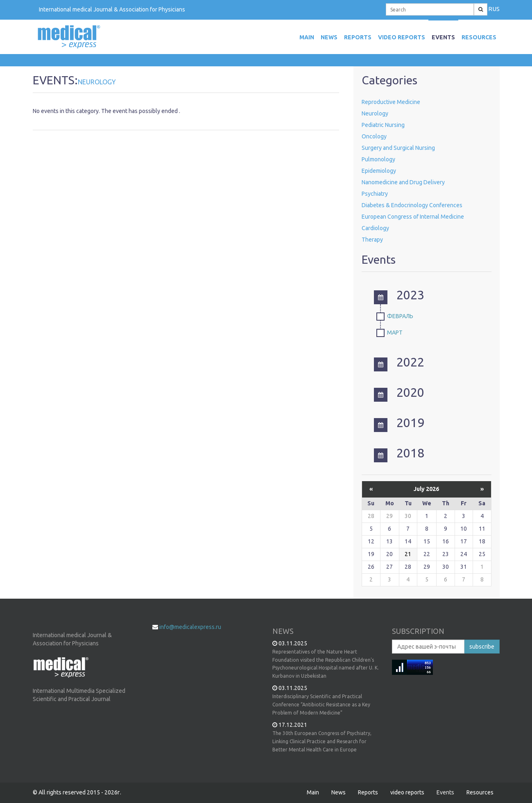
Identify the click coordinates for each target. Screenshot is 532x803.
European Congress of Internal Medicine (413, 217)
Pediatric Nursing (383, 125)
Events (443, 37)
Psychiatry (375, 194)
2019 (399, 423)
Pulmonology (378, 159)
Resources (479, 37)
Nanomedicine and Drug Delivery (403, 182)
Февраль (400, 316)
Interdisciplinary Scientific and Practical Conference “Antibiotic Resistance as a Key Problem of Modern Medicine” (321, 705)
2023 (399, 295)
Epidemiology (379, 171)
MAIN (307, 37)
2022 (399, 362)
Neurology (375, 113)
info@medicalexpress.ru (190, 627)
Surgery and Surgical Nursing (398, 148)
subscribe (482, 647)
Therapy (372, 240)
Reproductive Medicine (391, 102)
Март (395, 333)
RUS (494, 9)
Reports (358, 37)
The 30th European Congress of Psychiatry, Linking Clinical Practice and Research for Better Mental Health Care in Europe (322, 741)
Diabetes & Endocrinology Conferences (412, 205)
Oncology (374, 136)
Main (313, 792)
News (329, 37)
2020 (399, 392)
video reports (402, 37)
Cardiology (375, 228)
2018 (399, 453)
